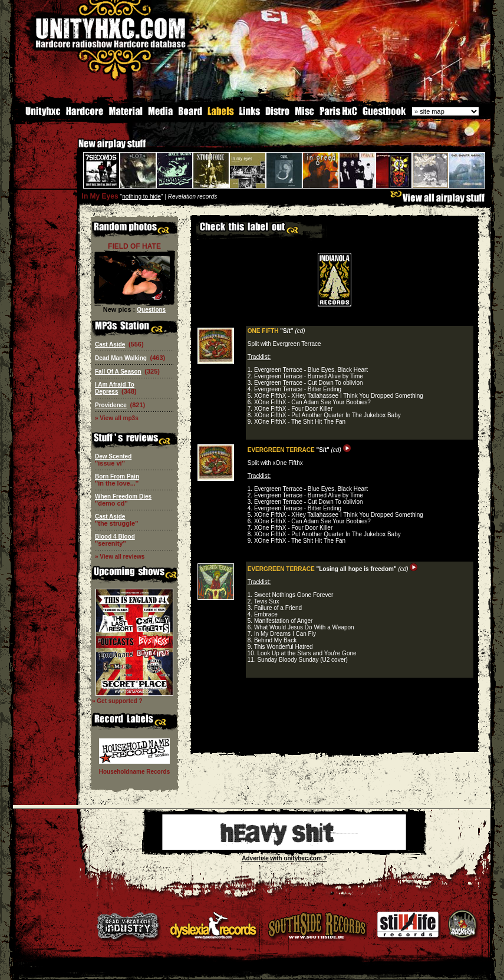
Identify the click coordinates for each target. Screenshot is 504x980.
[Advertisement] (335, 743)
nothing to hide (141, 197)
